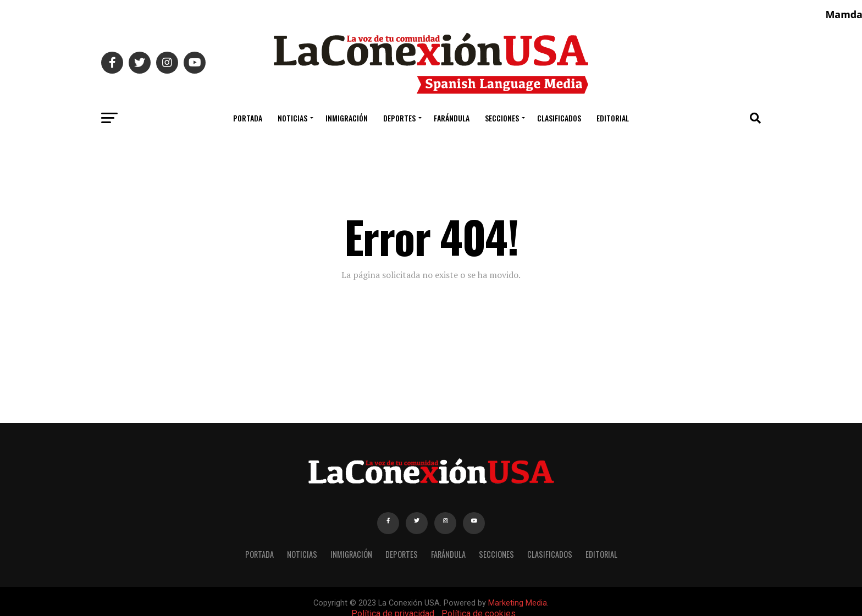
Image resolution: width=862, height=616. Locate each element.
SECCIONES (502, 118)
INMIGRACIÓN (347, 118)
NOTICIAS (292, 118)
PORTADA (248, 118)
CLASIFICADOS (559, 118)
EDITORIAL (613, 118)
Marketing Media (518, 603)
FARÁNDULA (452, 118)
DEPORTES (399, 118)
